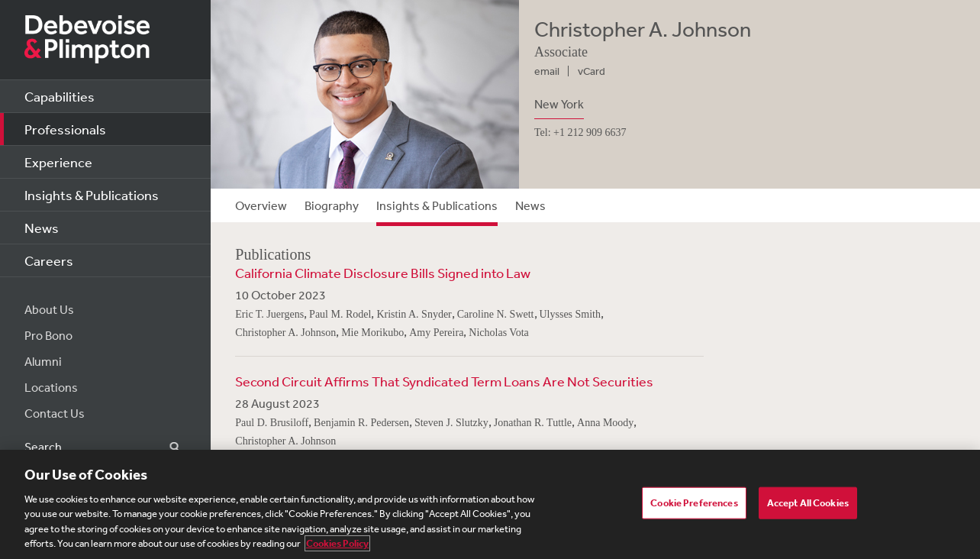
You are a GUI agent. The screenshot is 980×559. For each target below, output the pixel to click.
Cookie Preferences (694, 504)
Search (165, 447)
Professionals (65, 129)
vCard (592, 71)
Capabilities (60, 96)
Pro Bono (48, 335)
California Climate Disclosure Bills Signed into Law (383, 273)
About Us (49, 309)
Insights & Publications (92, 195)
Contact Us (55, 413)
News (42, 228)
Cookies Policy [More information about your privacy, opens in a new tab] (337, 545)
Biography (332, 205)
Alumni (43, 361)
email (547, 71)
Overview (261, 205)
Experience (58, 162)
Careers (49, 260)
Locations (51, 387)
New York (559, 104)
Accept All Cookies (808, 504)
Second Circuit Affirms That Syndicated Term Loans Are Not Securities (444, 381)
